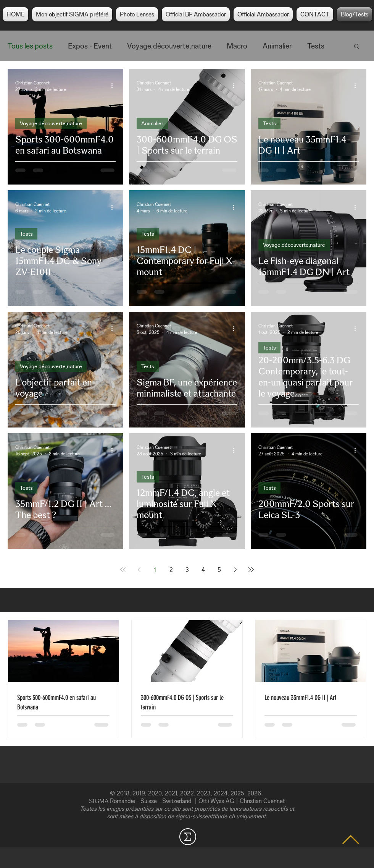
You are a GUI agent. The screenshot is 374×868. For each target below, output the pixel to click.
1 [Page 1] (155, 570)
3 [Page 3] (187, 570)
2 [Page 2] (171, 570)
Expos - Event (90, 46)
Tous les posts (30, 46)
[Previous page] (139, 570)
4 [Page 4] (203, 570)
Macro (237, 46)
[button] (357, 47)
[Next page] (235, 570)
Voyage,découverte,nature (169, 46)
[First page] (123, 570)
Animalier (277, 46)
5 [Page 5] (219, 570)
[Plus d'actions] (114, 86)
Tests (316, 46)
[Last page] (251, 570)
